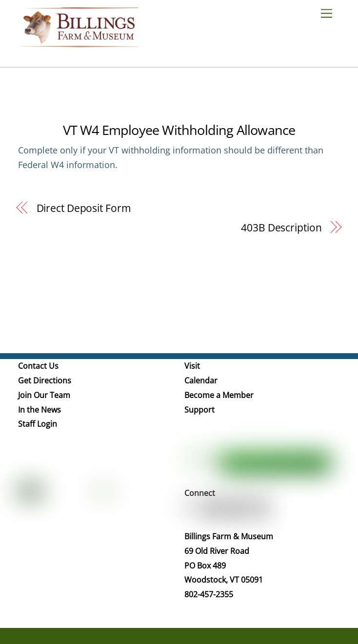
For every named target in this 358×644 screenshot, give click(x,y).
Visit (192, 366)
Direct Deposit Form (84, 208)
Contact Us (38, 366)
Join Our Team (44, 395)
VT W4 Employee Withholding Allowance (179, 130)
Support (199, 410)
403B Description (281, 227)
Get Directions (45, 380)
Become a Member (219, 395)
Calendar (201, 380)
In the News (40, 410)
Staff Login (38, 424)
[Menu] (330, 13)
